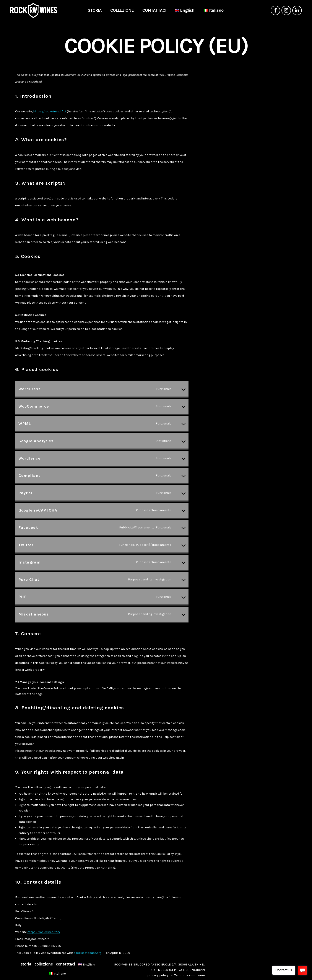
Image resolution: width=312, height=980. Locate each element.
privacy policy (158, 975)
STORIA (26, 964)
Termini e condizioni (190, 975)
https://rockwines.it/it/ (50, 111)
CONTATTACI (65, 964)
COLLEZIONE (44, 964)
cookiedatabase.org (88, 953)
